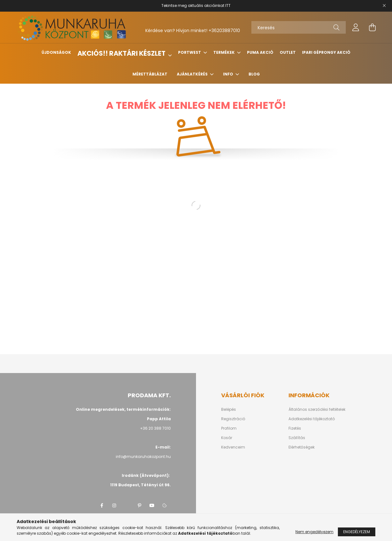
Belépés (229, 410)
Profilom (229, 428)
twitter (127, 505)
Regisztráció (233, 419)
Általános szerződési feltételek (317, 410)
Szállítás (297, 438)
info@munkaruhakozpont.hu (143, 457)
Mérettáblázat (150, 74)
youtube (152, 505)
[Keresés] (299, 27)
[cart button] (372, 27)
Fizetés (295, 428)
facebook (102, 505)
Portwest (190, 52)
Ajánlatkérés (193, 74)
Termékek (224, 52)
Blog (254, 74)
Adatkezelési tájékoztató (312, 419)
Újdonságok (56, 52)
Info (229, 74)
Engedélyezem (357, 532)
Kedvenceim (233, 447)
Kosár (227, 438)
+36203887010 (224, 31)
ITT (228, 6)
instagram (114, 505)
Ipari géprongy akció (326, 52)
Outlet (288, 52)
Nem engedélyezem (314, 532)
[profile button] (356, 27)
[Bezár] (384, 6)
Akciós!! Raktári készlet (122, 53)
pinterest (139, 505)
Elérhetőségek (302, 447)
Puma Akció (260, 52)
